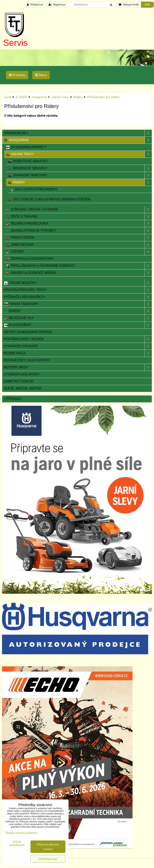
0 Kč (147, 4)
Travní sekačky (78, 283)
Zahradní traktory (80, 175)
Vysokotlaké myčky (22, 374)
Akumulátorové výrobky (79, 231)
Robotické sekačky (28, 161)
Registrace (57, 4)
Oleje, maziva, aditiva (23, 388)
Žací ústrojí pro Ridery (34, 189)
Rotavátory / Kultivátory (27, 360)
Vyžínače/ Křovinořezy (78, 297)
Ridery (80, 182)
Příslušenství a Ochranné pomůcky (79, 266)
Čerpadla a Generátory (30, 259)
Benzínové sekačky (80, 168)
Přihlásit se (35, 4)
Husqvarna (78, 140)
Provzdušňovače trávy (78, 290)
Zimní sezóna (79, 245)
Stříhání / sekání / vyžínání (79, 210)
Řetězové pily (78, 318)
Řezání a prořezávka (79, 224)
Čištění (79, 252)
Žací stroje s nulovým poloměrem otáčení (49, 199)
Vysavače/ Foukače (78, 346)
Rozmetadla (78, 353)
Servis (15, 43)
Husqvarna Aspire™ (26, 147)
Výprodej (12, 399)
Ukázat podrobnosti (17, 843)
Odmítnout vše (48, 859)
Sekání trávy (79, 154)
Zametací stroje (19, 381)
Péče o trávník (79, 217)
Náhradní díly (78, 133)
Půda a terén (79, 238)
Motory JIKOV (78, 367)
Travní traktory (78, 304)
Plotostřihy (78, 325)
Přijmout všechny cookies (48, 847)
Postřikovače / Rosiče (78, 339)
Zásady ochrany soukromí (21, 833)
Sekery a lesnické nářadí (79, 273)
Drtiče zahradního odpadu (28, 332)
